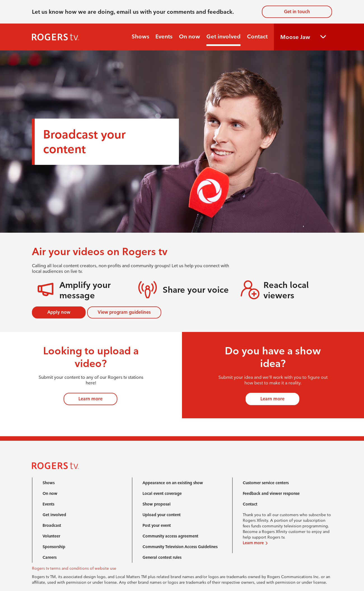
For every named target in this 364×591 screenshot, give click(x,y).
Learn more (90, 399)
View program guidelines (124, 312)
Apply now (59, 312)
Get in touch (297, 12)
